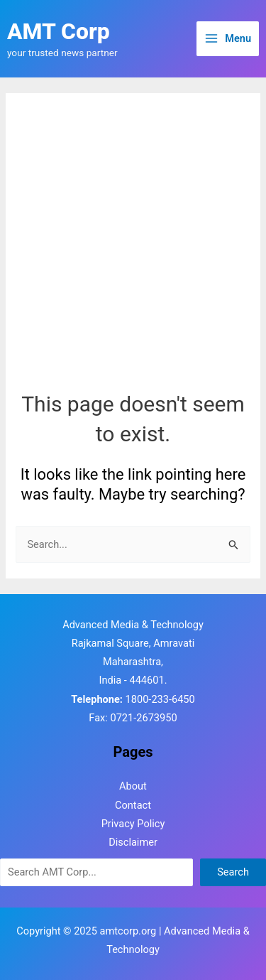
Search (233, 872)
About (133, 786)
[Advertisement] (133, 249)
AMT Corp (59, 31)
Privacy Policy (133, 824)
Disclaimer (133, 842)
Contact (133, 805)
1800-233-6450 (160, 699)
